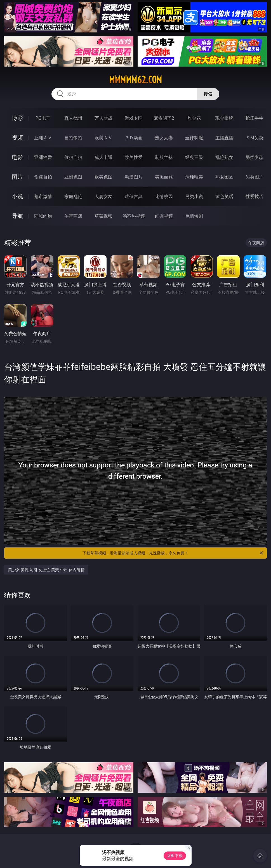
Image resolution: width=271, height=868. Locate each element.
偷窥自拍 (43, 177)
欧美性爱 (134, 157)
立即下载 (175, 856)
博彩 (17, 118)
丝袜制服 (194, 138)
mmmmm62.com (135, 80)
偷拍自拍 (73, 157)
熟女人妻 (164, 138)
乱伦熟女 (224, 157)
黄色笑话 (224, 196)
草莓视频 (103, 216)
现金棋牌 (224, 118)
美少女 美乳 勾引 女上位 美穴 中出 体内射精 (46, 570)
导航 (17, 216)
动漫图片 (134, 177)
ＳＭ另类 (254, 138)
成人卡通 (103, 157)
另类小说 (194, 196)
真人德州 (73, 118)
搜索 (208, 94)
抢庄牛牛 (254, 118)
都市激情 (43, 196)
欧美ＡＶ (103, 138)
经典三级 (194, 157)
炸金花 (194, 118)
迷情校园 (164, 196)
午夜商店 (73, 216)
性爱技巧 (254, 196)
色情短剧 (194, 216)
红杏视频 (164, 216)
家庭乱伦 (73, 196)
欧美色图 (103, 177)
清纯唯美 (194, 177)
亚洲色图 (73, 177)
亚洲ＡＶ (43, 138)
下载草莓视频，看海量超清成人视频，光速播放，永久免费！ (173, 553)
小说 (17, 196)
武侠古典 (134, 196)
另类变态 (254, 157)
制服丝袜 (164, 157)
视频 (17, 137)
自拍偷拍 (73, 138)
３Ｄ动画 (134, 138)
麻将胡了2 (164, 118)
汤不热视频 (134, 216)
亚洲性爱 (43, 157)
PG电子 (43, 118)
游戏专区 (134, 118)
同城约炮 (43, 216)
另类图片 (254, 177)
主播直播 (224, 138)
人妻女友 (103, 196)
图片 (17, 177)
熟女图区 (224, 177)
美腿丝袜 (164, 177)
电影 (17, 157)
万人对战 (103, 118)
